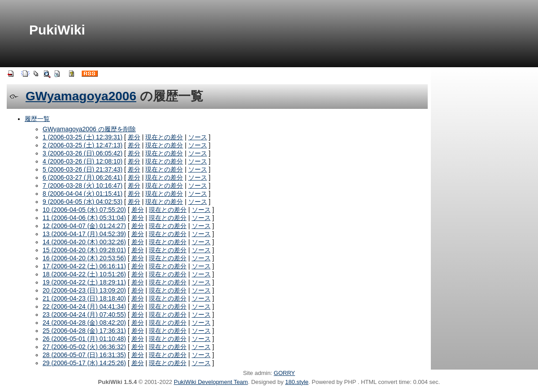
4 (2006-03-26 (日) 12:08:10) (82, 161)
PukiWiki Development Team (211, 382)
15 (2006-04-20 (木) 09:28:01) (84, 250)
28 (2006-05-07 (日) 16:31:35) (84, 355)
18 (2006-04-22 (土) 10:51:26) (84, 274)
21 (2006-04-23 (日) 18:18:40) (84, 298)
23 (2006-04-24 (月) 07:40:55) (84, 314)
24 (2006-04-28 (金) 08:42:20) (84, 323)
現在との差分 (164, 137)
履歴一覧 (37, 119)
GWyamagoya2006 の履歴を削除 (89, 129)
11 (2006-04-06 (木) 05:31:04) (84, 218)
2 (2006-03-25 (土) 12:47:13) (82, 145)
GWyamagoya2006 (81, 96)
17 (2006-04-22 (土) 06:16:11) (84, 266)
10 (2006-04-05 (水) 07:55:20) (84, 210)
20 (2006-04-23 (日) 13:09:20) (84, 290)
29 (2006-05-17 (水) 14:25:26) (84, 363)
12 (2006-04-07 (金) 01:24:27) (84, 226)
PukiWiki (57, 30)
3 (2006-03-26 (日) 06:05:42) (82, 153)
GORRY (284, 373)
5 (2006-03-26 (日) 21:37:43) (82, 169)
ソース (198, 137)
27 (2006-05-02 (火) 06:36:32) (84, 347)
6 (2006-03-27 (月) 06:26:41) (82, 177)
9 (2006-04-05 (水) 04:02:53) (82, 202)
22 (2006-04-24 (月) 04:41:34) (84, 306)
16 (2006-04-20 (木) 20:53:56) (84, 258)
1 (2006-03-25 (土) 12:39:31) (82, 137)
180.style (297, 382)
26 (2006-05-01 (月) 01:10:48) (84, 339)
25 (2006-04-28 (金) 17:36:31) (84, 331)
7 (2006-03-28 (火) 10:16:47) (82, 185)
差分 (134, 137)
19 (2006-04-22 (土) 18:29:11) (84, 282)
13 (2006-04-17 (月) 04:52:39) (84, 234)
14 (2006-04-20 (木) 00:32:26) (84, 242)
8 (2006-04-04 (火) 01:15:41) (82, 194)
